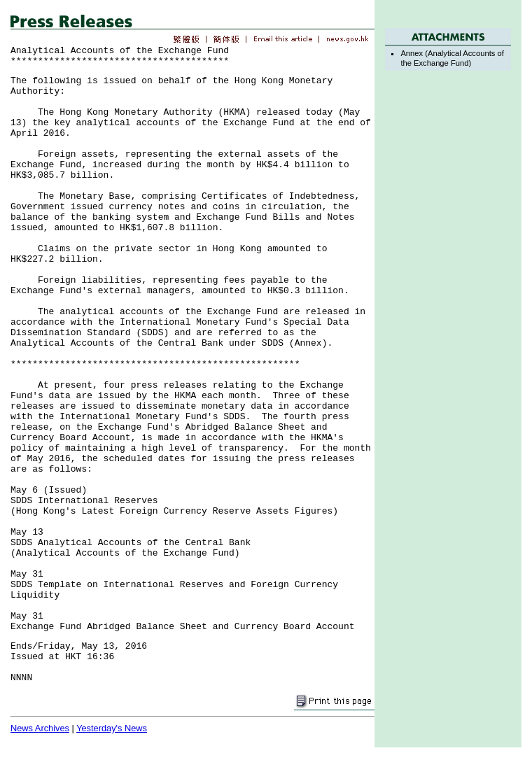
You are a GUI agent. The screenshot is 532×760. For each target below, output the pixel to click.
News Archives (40, 728)
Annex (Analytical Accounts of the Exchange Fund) (452, 58)
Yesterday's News (112, 728)
